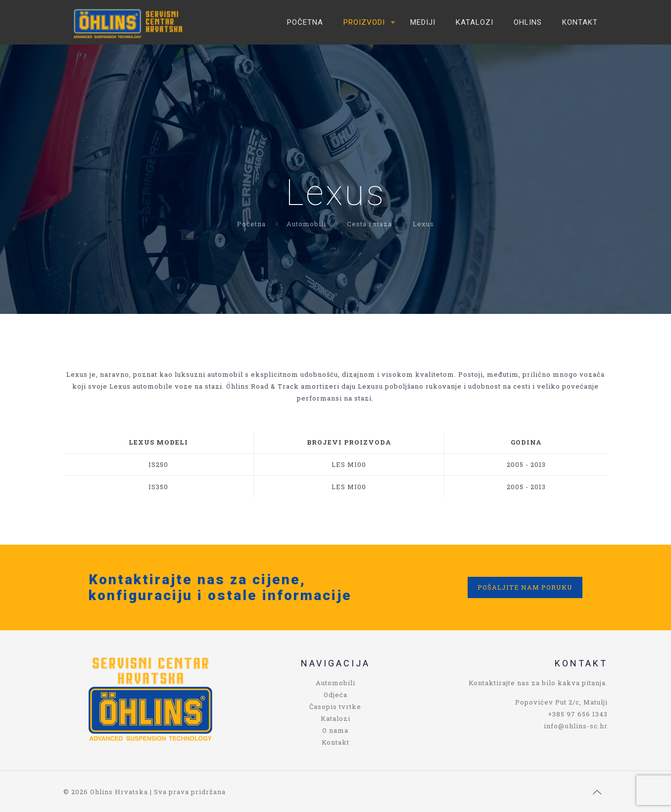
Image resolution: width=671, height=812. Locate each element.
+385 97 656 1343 (578, 714)
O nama (335, 730)
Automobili (306, 224)
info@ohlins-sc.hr (576, 726)
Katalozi (335, 718)
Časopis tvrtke (335, 707)
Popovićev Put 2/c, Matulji (561, 702)
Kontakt (335, 742)
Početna (251, 224)
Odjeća (335, 695)
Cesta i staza (369, 224)
